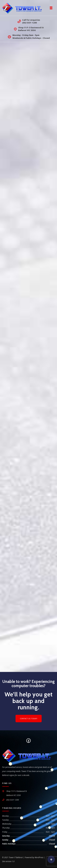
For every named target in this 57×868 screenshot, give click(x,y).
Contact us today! (29, 719)
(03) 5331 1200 (29, 23)
